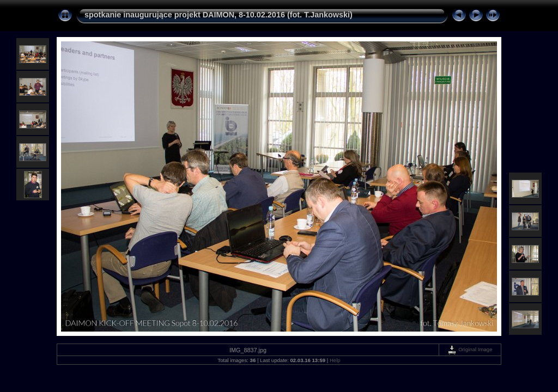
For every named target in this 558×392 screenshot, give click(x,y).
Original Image (470, 349)
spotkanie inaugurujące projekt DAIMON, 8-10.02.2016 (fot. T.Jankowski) (219, 15)
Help (335, 360)
